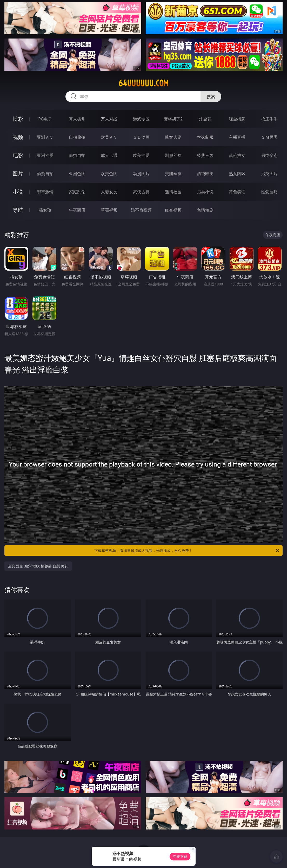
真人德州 (77, 119)
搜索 (211, 97)
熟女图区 (237, 174)
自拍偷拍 (77, 137)
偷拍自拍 (77, 155)
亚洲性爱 (45, 155)
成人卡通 (109, 155)
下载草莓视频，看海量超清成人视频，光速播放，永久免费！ (187, 551)
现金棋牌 (237, 119)
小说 (18, 192)
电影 (18, 155)
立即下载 (180, 856)
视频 (18, 137)
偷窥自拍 (45, 174)
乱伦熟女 (237, 155)
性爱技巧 (269, 192)
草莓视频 (109, 210)
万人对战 (109, 119)
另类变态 (269, 155)
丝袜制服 (205, 137)
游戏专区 (141, 119)
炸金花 (205, 119)
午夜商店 (77, 210)
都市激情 (45, 192)
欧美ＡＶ (109, 137)
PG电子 (45, 119)
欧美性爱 (141, 155)
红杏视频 (173, 210)
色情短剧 (205, 210)
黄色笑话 (237, 192)
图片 (18, 173)
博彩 (18, 119)
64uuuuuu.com (143, 83)
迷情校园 (173, 192)
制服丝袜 (173, 155)
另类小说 (205, 192)
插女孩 (45, 210)
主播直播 (237, 137)
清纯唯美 (205, 174)
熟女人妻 (173, 137)
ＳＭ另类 (269, 137)
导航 (18, 210)
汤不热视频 (141, 210)
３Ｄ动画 (141, 137)
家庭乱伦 (77, 192)
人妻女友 (109, 192)
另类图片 (269, 174)
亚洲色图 (77, 174)
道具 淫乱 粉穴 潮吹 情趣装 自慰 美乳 (38, 566)
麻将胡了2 (173, 119)
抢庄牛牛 (269, 119)
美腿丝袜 (173, 174)
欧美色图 (109, 174)
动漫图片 (141, 174)
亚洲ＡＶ (45, 137)
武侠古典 (141, 192)
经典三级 (205, 155)
